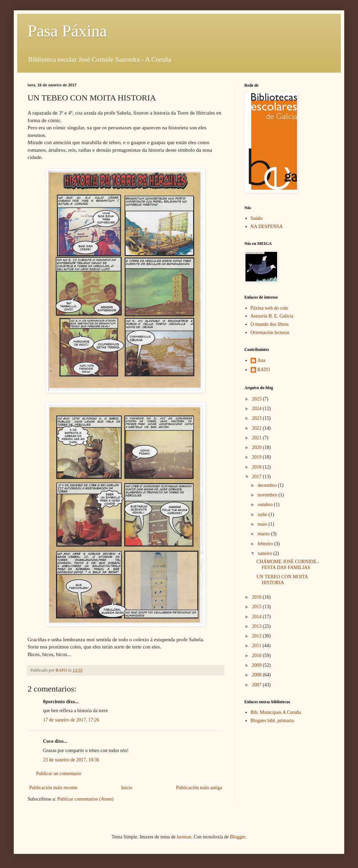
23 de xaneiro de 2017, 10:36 (71, 760)
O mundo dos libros (270, 324)
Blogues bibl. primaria (272, 721)
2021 (257, 438)
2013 (257, 626)
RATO (264, 370)
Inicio (127, 788)
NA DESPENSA (267, 227)
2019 (257, 457)
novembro (268, 495)
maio (263, 524)
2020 (257, 447)
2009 (257, 665)
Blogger (238, 837)
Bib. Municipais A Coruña (276, 712)
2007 (257, 685)
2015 (257, 607)
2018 (257, 467)
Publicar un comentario (59, 774)
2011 (257, 646)
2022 (257, 428)
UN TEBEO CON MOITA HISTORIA (282, 580)
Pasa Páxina (67, 31)
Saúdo (257, 218)
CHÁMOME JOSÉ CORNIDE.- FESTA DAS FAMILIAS (288, 565)
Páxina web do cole (269, 308)
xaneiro (265, 553)
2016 (257, 597)
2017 (257, 477)
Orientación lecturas (270, 333)
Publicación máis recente (53, 788)
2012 (257, 636)
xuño (263, 515)
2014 (257, 617)
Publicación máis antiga (199, 788)
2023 (257, 418)
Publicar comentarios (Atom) (85, 799)
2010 (257, 656)
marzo (264, 534)
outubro (266, 505)
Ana (261, 360)
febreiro (266, 544)
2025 (257, 399)
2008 (257, 675)
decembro (268, 485)
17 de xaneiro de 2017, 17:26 (71, 720)
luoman (184, 837)
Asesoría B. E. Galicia (272, 316)
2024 (257, 409)
